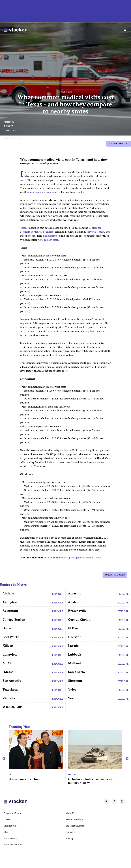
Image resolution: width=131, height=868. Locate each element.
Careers (7, 819)
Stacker (8, 126)
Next (127, 759)
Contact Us (71, 832)
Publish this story (119, 144)
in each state (51, 240)
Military (73, 775)
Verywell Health (95, 232)
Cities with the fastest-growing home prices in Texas (72, 558)
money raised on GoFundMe (42, 192)
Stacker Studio (11, 826)
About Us (70, 813)
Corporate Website (13, 813)
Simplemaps (50, 236)
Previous (4, 759)
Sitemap (70, 838)
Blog (6, 832)
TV (10, 775)
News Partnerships (74, 819)
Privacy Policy (10, 838)
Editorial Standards (75, 826)
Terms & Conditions (13, 845)
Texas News (65, 92)
